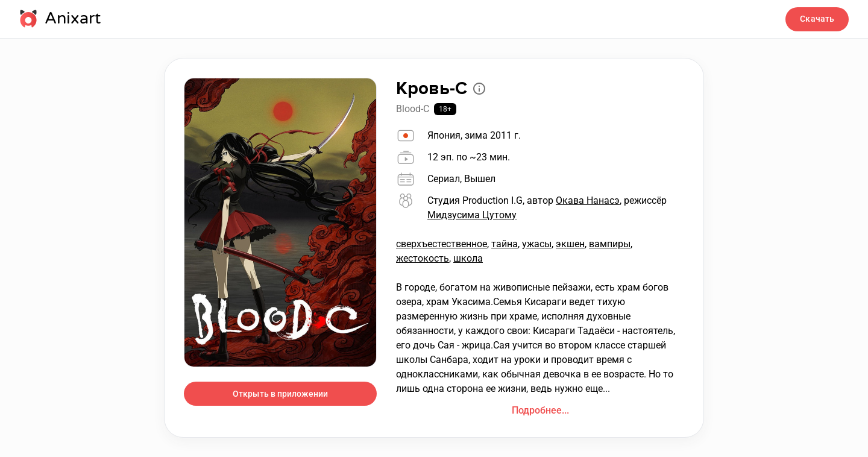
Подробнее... (540, 410)
